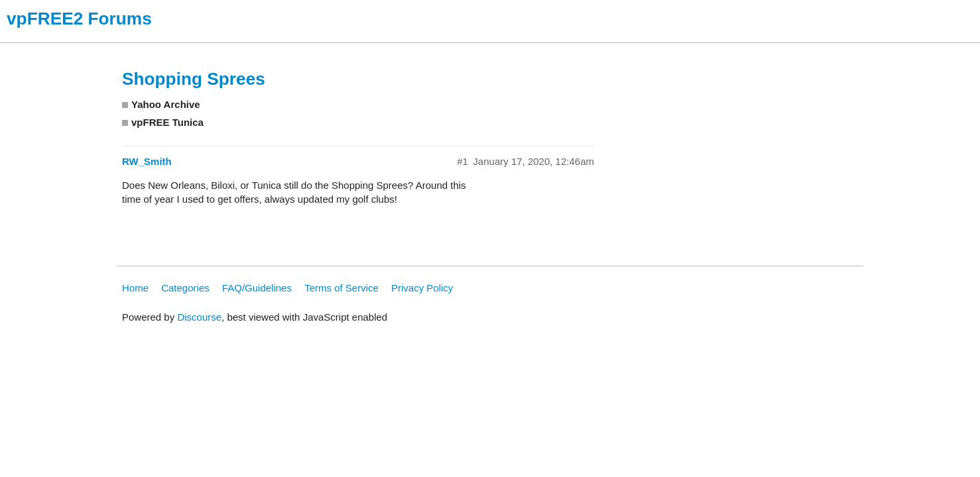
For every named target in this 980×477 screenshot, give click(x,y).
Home (135, 288)
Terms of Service (341, 288)
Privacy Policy (422, 288)
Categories (185, 288)
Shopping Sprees (194, 79)
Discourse (199, 317)
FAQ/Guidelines (257, 288)
